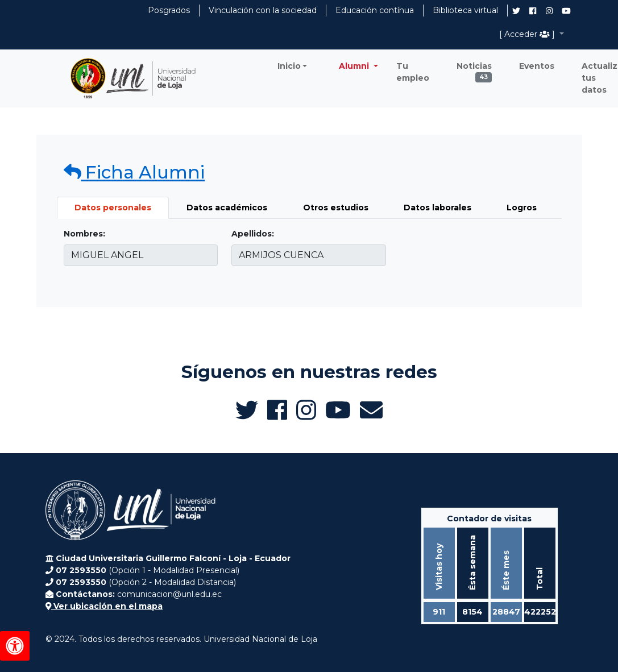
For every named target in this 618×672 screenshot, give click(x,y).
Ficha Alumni (134, 172)
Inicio (289, 66)
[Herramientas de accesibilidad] (15, 646)
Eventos (537, 66)
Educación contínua (375, 10)
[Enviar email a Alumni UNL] (371, 410)
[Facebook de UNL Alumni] (533, 11)
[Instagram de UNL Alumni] (549, 11)
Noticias (474, 69)
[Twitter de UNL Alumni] (516, 12)
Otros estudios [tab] (336, 208)
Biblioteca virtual (465, 10)
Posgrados (169, 10)
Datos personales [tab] (113, 208)
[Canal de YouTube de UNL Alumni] (566, 11)
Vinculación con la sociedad (263, 10)
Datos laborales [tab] (437, 208)
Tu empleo (413, 72)
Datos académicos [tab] (227, 208)
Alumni (355, 66)
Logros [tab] (522, 208)
